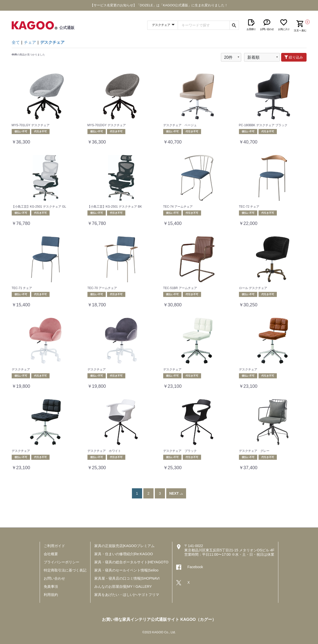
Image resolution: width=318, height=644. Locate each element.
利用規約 (51, 595)
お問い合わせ (54, 578)
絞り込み (294, 57)
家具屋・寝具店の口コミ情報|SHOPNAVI (127, 578)
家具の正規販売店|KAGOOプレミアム (124, 546)
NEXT (176, 493)
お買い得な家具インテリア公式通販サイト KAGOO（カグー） (159, 619)
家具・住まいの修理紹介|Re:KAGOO (124, 554)
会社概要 (51, 554)
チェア (30, 42)
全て (16, 42)
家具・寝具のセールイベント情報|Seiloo (126, 570)
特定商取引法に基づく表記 (65, 570)
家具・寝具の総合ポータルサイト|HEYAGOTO (131, 562)
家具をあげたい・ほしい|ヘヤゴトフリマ (127, 595)
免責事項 (51, 586)
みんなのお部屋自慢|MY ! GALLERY (123, 586)
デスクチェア (52, 42)
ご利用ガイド (54, 546)
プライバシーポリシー (62, 562)
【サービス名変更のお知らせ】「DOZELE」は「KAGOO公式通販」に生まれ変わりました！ (159, 5)
